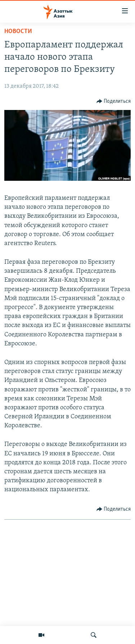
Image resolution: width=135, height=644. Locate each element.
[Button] (114, 101)
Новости (18, 31)
